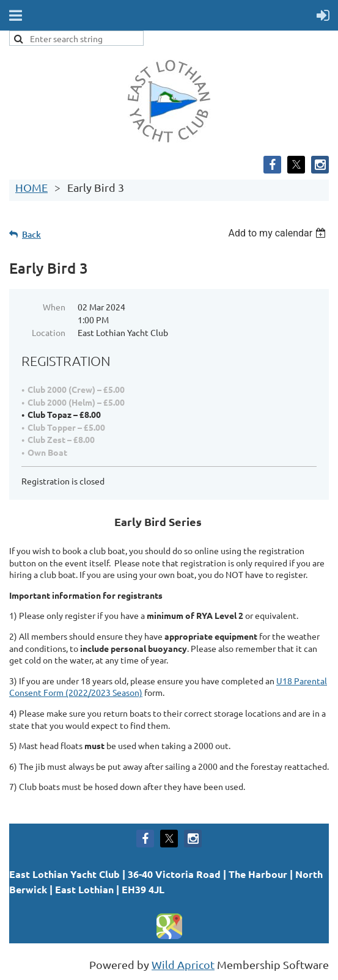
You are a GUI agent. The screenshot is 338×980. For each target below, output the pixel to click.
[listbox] (278, 233)
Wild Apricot (183, 964)
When (54, 307)
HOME (31, 187)
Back (31, 234)
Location (49, 332)
